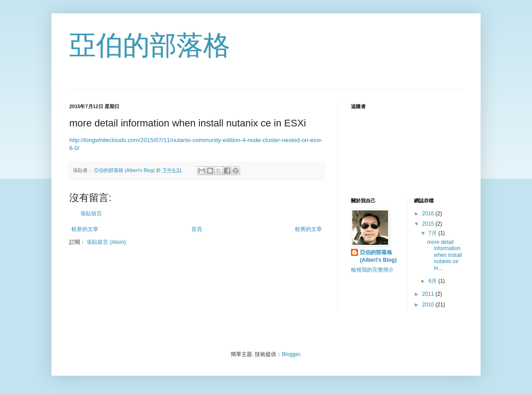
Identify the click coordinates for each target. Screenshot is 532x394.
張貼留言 (91, 214)
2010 (429, 305)
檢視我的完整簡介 (372, 270)
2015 (429, 224)
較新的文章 (85, 229)
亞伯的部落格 (150, 45)
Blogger (291, 354)
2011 (429, 294)
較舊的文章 (308, 229)
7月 (433, 233)
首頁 (197, 229)
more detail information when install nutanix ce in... (444, 255)
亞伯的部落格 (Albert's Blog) (378, 256)
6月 (433, 281)
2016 (429, 214)
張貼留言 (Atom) (106, 242)
